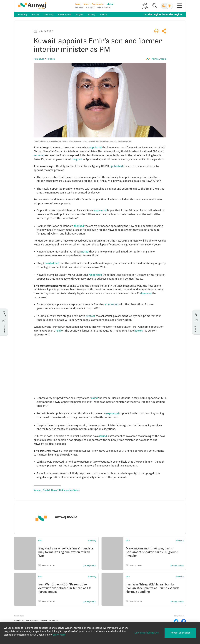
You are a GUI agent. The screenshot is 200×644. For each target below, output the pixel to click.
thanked (79, 226)
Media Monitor (104, 7)
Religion (79, 14)
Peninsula (39, 59)
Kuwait (38, 490)
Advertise (54, 621)
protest (90, 316)
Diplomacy (49, 14)
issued (103, 436)
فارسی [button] (145, 8)
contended (112, 304)
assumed (39, 155)
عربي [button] (145, 4)
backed (139, 331)
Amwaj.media (159, 59)
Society (35, 14)
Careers (44, 621)
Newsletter (19, 621)
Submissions (32, 621)
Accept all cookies (180, 633)
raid (58, 331)
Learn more (59, 635)
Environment (65, 14)
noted (85, 252)
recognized (95, 275)
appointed (95, 147)
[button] (145, 6)
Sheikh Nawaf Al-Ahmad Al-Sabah (62, 490)
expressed (100, 210)
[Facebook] (184, 621)
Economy (23, 14)
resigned (77, 159)
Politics (104, 14)
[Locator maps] (100, 367)
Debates (79, 7)
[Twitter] (176, 621)
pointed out (52, 263)
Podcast (90, 7)
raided (94, 398)
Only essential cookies (147, 633)
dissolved (146, 293)
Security (92, 14)
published (117, 166)
